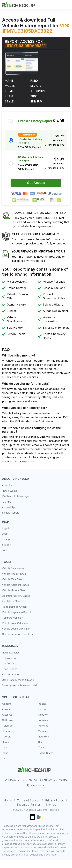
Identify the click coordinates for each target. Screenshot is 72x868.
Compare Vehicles (12, 618)
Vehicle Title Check (13, 579)
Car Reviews (9, 663)
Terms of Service (28, 800)
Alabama (7, 704)
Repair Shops (10, 669)
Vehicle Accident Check (16, 585)
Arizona (6, 709)
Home (8, 800)
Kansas (42, 709)
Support (7, 545)
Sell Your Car (9, 658)
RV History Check (12, 601)
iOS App (7, 502)
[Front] (18, 4)
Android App (9, 507)
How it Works (9, 491)
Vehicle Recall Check (14, 574)
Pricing (6, 539)
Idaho (5, 753)
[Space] (35, 769)
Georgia (7, 737)
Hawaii (6, 742)
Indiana (42, 704)
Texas (42, 747)
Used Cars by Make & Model (18, 680)
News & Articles (11, 653)
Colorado (7, 726)
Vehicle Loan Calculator (15, 623)
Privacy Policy (54, 800)
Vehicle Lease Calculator (16, 629)
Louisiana (43, 720)
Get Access (36, 183)
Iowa (5, 758)
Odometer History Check (16, 596)
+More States (46, 753)
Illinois (5, 747)
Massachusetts (46, 731)
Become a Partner (28, 805)
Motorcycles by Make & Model (19, 685)
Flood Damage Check (14, 607)
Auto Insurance (10, 674)
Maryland (43, 726)
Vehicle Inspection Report (17, 612)
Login (5, 534)
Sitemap (51, 805)
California (7, 720)
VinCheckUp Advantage (16, 496)
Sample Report (10, 513)
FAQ (4, 550)
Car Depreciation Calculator (18, 634)
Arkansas (7, 715)
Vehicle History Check (15, 590)
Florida (6, 731)
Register (7, 528)
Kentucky (43, 715)
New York (44, 737)
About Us (7, 485)
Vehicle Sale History (13, 568)
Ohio (41, 742)
